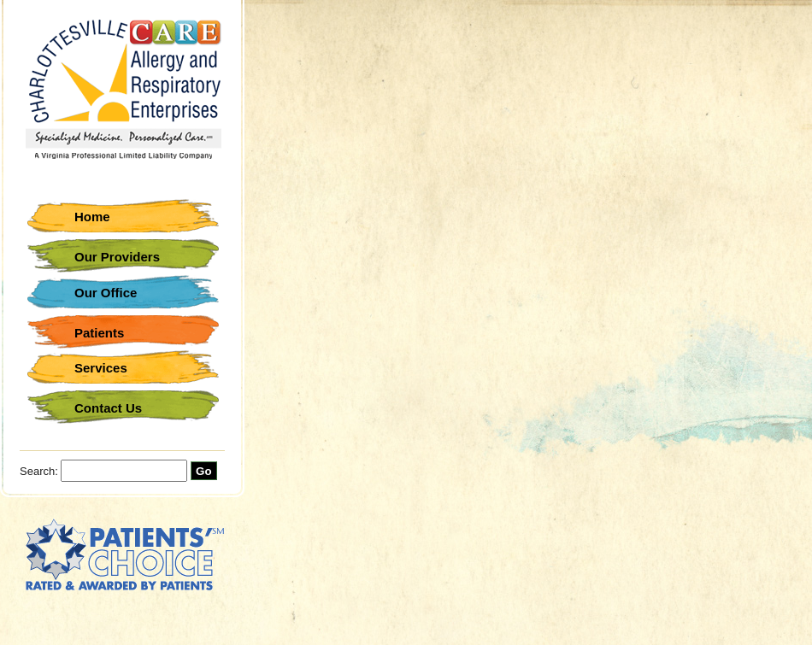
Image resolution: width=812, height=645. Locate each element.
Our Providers (117, 257)
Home (92, 217)
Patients (99, 333)
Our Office (106, 293)
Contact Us (108, 408)
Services (101, 368)
